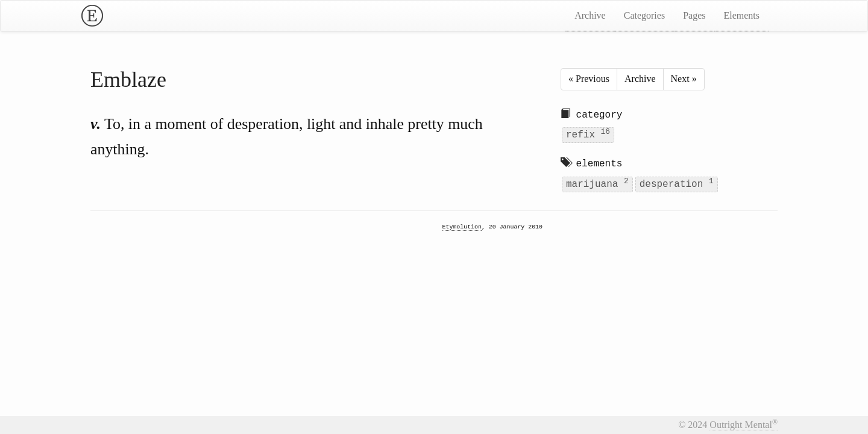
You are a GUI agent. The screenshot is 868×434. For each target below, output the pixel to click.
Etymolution (462, 227)
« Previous (589, 79)
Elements (741, 15)
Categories (644, 15)
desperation (677, 183)
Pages (694, 15)
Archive (590, 15)
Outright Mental (744, 425)
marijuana (597, 183)
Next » (684, 79)
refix (588, 134)
